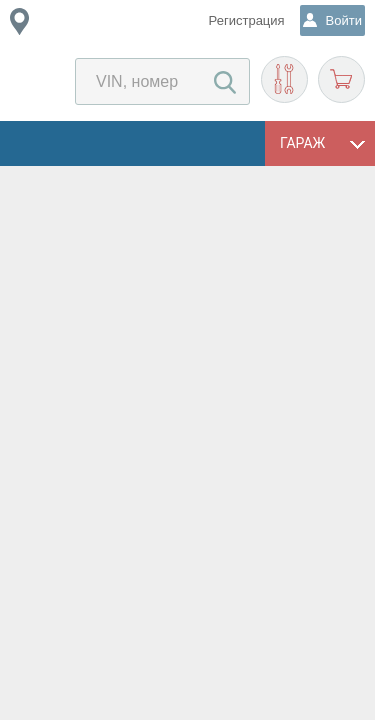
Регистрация (247, 20)
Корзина (341, 79)
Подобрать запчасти (284, 79)
